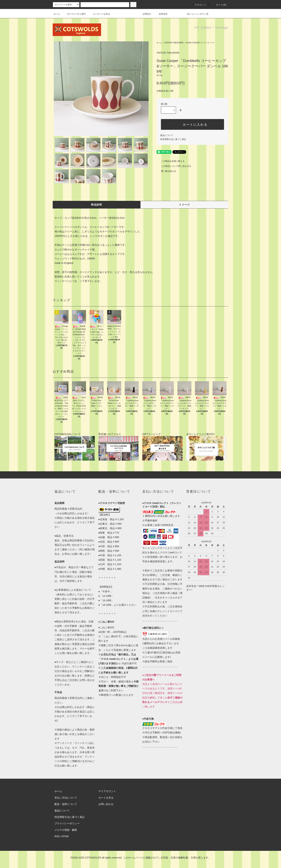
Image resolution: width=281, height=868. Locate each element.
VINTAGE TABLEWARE (174, 43)
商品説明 (97, 205)
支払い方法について (66, 798)
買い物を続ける (166, 171)
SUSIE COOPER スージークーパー (200, 43)
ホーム (57, 14)
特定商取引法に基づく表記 (173, 139)
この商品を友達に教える (171, 161)
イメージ (184, 205)
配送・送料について (66, 804)
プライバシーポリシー (67, 823)
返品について (167, 135)
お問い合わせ (106, 804)
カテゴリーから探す (74, 14)
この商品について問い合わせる (174, 166)
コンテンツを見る (99, 14)
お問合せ (149, 14)
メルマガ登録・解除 (66, 830)
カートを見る (106, 798)
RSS (57, 836)
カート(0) (219, 5)
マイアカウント (107, 791)
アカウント (198, 5)
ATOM (65, 836)
